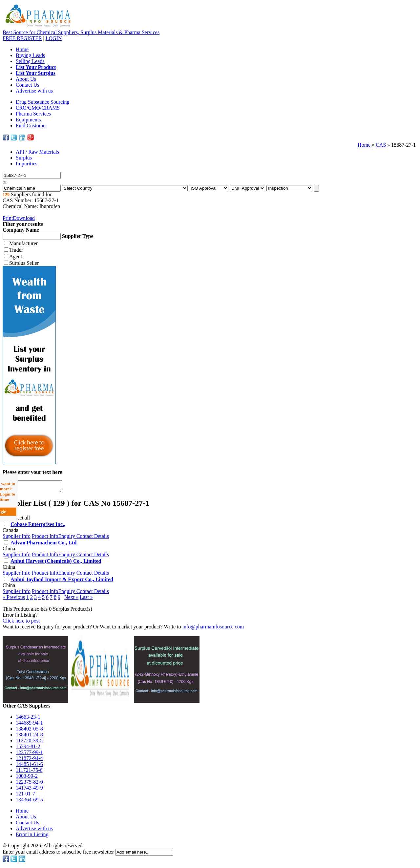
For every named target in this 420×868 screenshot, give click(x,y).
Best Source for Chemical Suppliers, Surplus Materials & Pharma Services (81, 32)
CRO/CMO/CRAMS (38, 108)
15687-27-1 (403, 145)
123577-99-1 (29, 754)
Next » (71, 599)
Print (8, 218)
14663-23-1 (28, 719)
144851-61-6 (29, 766)
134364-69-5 (29, 802)
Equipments (28, 120)
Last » (86, 599)
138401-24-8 (29, 737)
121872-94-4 (29, 760)
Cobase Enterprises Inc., (38, 526)
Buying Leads (30, 55)
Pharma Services (33, 114)
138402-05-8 (29, 731)
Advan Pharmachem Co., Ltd (43, 545)
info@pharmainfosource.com (213, 629)
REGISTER (22, 38)
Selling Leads (30, 61)
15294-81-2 (28, 748)
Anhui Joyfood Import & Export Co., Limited (62, 581)
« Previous (14, 599)
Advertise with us (34, 91)
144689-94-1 (29, 725)
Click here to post (21, 623)
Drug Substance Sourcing (43, 102)
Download (24, 218)
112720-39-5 (29, 742)
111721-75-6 (29, 772)
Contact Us (28, 85)
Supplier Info (17, 538)
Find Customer (31, 126)
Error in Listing (32, 836)
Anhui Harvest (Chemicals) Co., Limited (56, 563)
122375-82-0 (29, 784)
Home (22, 49)
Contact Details (93, 538)
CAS (381, 145)
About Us (26, 79)
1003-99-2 (27, 778)
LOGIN (54, 38)
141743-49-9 (29, 790)
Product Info (45, 538)
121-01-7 (25, 796)
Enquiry (67, 538)
